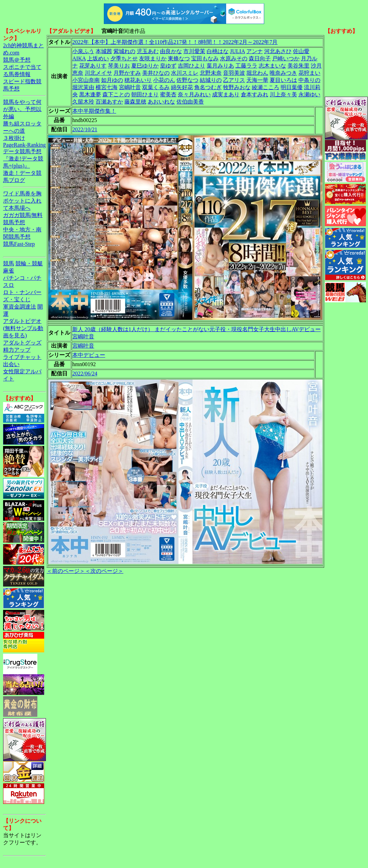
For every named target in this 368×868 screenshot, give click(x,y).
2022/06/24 (85, 373)
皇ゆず (168, 66)
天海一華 (257, 80)
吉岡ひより (192, 66)
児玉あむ (148, 51)
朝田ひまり (145, 94)
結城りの (211, 80)
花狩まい (309, 73)
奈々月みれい (194, 94)
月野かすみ (127, 73)
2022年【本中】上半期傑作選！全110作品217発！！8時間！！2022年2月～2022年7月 (175, 42)
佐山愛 (301, 51)
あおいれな (161, 102)
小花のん (164, 80)
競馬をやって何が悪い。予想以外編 (22, 109)
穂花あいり (138, 80)
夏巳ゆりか (145, 66)
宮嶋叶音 (130, 87)
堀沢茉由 (83, 87)
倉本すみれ (255, 94)
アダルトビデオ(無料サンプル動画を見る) (23, 328)
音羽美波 (234, 73)
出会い (11, 364)
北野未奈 (211, 73)
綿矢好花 (182, 87)
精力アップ (17, 350)
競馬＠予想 (17, 60)
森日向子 (260, 58)
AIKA (79, 58)
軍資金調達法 (20, 307)
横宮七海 (107, 87)
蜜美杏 (168, 94)
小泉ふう (83, 51)
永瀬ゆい (309, 94)
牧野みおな (237, 87)
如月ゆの (112, 80)
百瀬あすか (109, 102)
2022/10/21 (85, 129)
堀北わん (257, 73)
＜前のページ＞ (66, 571)
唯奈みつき (283, 73)
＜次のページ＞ (104, 571)
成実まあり (226, 94)
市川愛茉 (194, 51)
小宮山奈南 (86, 80)
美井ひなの (156, 73)
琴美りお (119, 66)
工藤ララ (246, 66)
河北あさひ (278, 51)
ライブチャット (22, 357)
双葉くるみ (156, 87)
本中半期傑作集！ (94, 111)
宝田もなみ (205, 58)
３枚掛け (14, 138)
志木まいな (272, 66)
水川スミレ (185, 73)
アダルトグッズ (22, 343)
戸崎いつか (286, 58)
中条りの (309, 80)
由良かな (171, 51)
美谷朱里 (298, 66)
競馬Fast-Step (19, 244)
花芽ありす (93, 66)
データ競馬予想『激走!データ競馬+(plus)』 (23, 159)
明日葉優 (292, 87)
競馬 (9, 263)
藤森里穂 (135, 102)
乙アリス (234, 80)
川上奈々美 (283, 94)
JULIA (237, 51)
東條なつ (179, 58)
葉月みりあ (220, 66)
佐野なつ (187, 80)
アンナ (255, 51)
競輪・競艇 (29, 263)
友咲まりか (153, 58)
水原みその (234, 58)
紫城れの (124, 51)
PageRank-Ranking (24, 145)
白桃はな (218, 51)
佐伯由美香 (190, 102)
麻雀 (9, 271)
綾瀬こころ (266, 87)
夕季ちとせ (124, 58)
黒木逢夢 (90, 94)
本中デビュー (89, 355)
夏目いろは (283, 80)
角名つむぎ (208, 87)
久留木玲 (83, 102)
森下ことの (116, 94)
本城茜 (104, 51)
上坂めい (98, 58)
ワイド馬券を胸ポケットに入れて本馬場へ (22, 201)
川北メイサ (98, 73)
